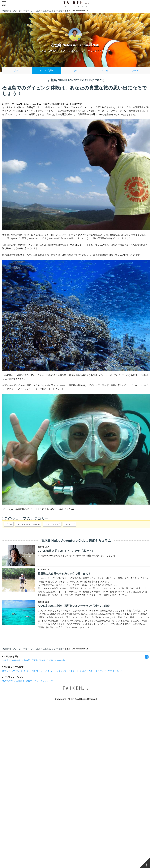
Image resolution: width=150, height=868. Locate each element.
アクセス (106, 70)
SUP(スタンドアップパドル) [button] (28, 524)
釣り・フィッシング (57, 671)
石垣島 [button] (9, 524)
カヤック (6, 671)
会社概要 (20, 681)
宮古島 (42, 660)
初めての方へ (8, 681)
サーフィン (42, 671)
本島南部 (16, 660)
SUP (23, 671)
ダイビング (73, 671)
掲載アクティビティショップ (39, 681)
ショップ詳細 (47, 70)
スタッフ (76, 70)
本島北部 (6, 660)
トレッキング (100, 671)
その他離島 (60, 660)
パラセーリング (115, 671)
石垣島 (35, 660)
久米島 (50, 660)
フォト (135, 70)
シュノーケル (86, 671)
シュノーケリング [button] (52, 524)
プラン (17, 70)
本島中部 (26, 660)
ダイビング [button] (70, 524)
